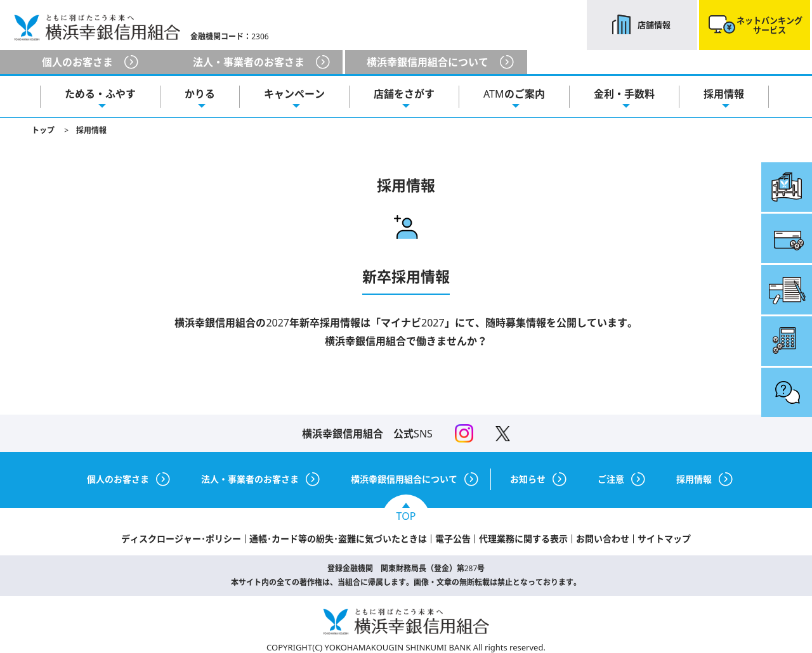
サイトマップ (664, 539)
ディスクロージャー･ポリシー (181, 539)
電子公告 (453, 539)
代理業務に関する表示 (523, 539)
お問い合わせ (603, 539)
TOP (406, 516)
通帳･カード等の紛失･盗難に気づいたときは (338, 539)
